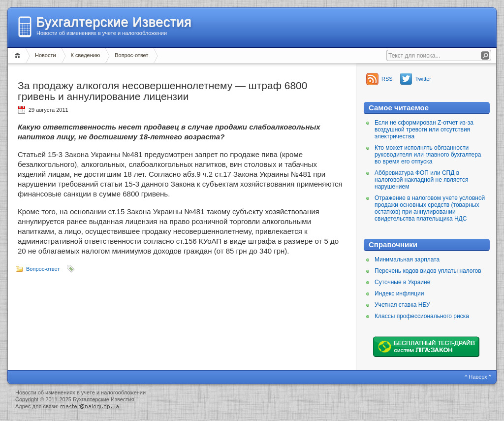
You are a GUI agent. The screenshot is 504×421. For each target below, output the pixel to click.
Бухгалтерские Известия (114, 22)
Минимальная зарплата (407, 259)
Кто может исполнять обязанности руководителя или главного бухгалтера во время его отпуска (428, 155)
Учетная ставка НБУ (402, 305)
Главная (19, 55)
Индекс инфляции (399, 293)
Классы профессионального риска (422, 316)
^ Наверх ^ (478, 377)
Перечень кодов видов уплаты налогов (428, 271)
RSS (387, 79)
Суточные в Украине (402, 282)
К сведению (86, 55)
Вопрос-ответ (131, 55)
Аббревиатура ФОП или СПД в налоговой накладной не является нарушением (421, 180)
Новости (46, 55)
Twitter (423, 79)
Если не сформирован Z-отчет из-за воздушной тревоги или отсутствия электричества (424, 130)
